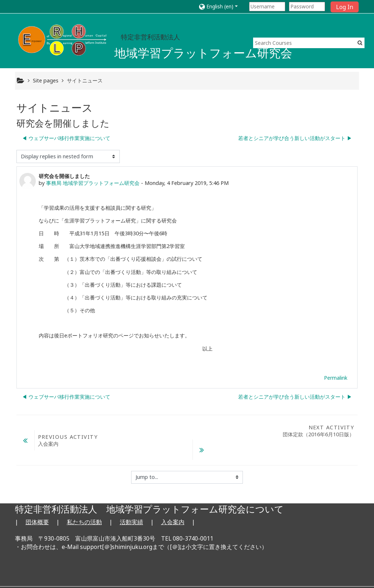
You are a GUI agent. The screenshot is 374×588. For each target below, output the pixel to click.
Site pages (46, 80)
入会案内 (173, 503)
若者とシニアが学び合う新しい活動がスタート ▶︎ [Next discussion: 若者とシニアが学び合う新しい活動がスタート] (295, 138)
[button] (223, 6)
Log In (345, 7)
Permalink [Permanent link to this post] (336, 378)
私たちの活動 (84, 503)
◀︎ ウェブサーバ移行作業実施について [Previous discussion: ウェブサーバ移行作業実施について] (66, 138)
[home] (63, 39)
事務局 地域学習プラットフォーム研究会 (93, 183)
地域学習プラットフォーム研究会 (203, 53)
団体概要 (37, 503)
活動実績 (131, 503)
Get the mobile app (275, 575)
